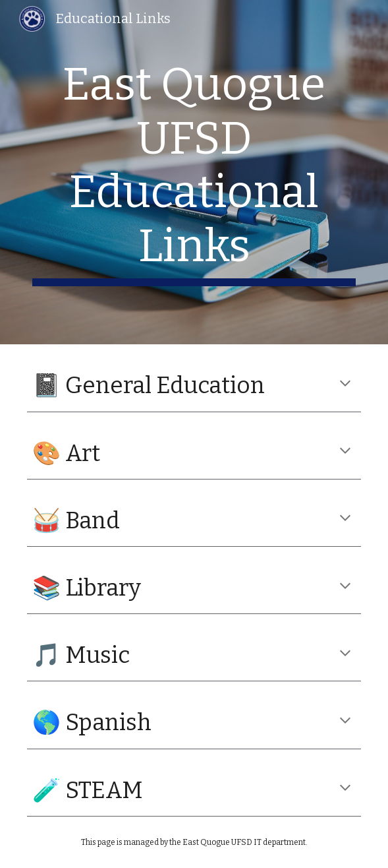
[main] (194, 172)
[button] (345, 385)
